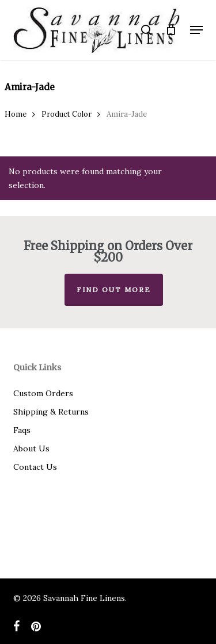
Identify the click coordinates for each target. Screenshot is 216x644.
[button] (196, 30)
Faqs (22, 430)
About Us (31, 448)
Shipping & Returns (51, 412)
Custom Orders (43, 393)
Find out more (114, 290)
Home (16, 114)
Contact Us (35, 467)
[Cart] (171, 30)
